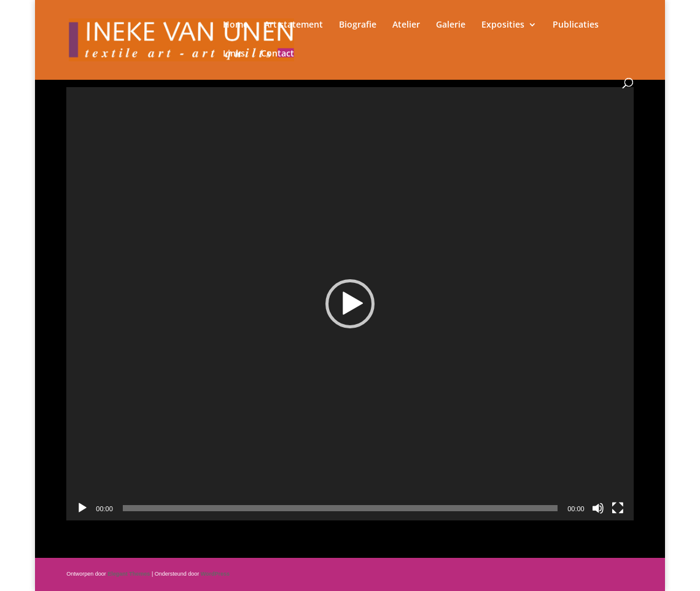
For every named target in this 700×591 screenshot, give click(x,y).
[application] (350, 304)
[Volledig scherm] (618, 508)
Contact (278, 54)
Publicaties (576, 25)
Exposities (503, 25)
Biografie (358, 25)
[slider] (340, 508)
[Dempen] (598, 508)
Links (234, 54)
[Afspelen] (82, 508)
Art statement (294, 25)
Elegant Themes (129, 574)
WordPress (215, 574)
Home (235, 25)
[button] (350, 304)
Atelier (406, 25)
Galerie (451, 25)
